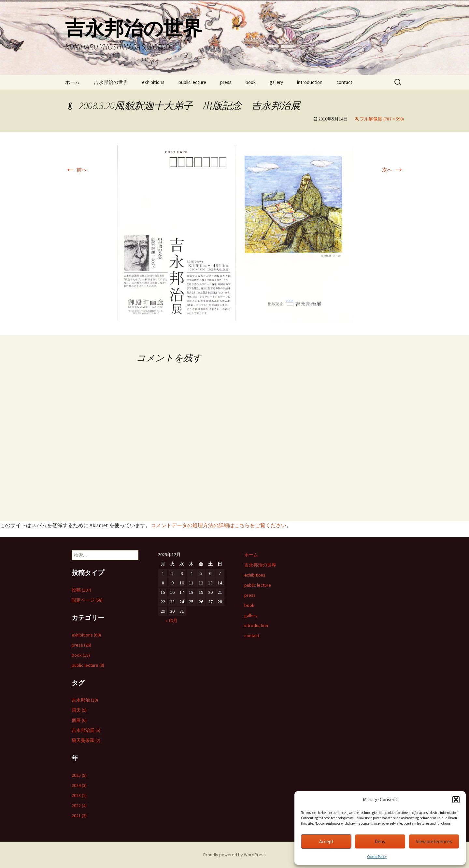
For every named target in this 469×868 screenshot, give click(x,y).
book (251, 82)
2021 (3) (79, 816)
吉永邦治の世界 (111, 82)
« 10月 (171, 621)
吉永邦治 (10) (85, 700)
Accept (326, 841)
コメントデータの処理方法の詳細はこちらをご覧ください (219, 525)
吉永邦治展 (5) (86, 730)
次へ (393, 170)
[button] (456, 800)
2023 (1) (79, 795)
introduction (310, 82)
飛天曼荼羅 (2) (86, 740)
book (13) (81, 655)
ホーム (72, 82)
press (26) (81, 645)
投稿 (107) (81, 590)
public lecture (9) (88, 665)
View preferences (434, 841)
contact (344, 82)
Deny (380, 841)
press (226, 82)
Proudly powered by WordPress (234, 855)
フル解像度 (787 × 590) (382, 119)
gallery (276, 82)
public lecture (192, 82)
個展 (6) (79, 720)
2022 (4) (79, 805)
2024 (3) (79, 785)
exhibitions (153, 82)
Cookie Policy (377, 857)
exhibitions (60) (86, 635)
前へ (76, 170)
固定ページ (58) (87, 600)
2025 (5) (79, 775)
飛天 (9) (79, 710)
